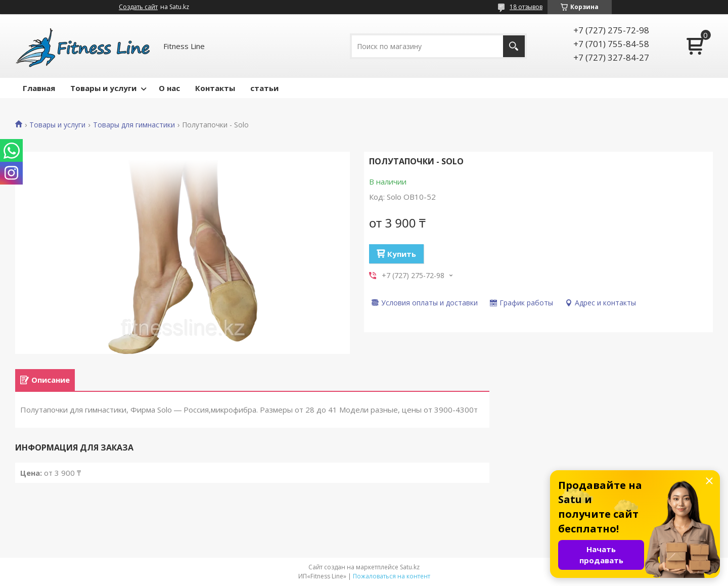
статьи (264, 88)
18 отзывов (526, 7)
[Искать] (514, 46)
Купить (402, 254)
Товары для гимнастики (134, 125)
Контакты (215, 88)
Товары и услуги (103, 88)
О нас (169, 88)
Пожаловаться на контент (392, 576)
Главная (39, 88)
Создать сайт (138, 7)
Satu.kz (410, 567)
